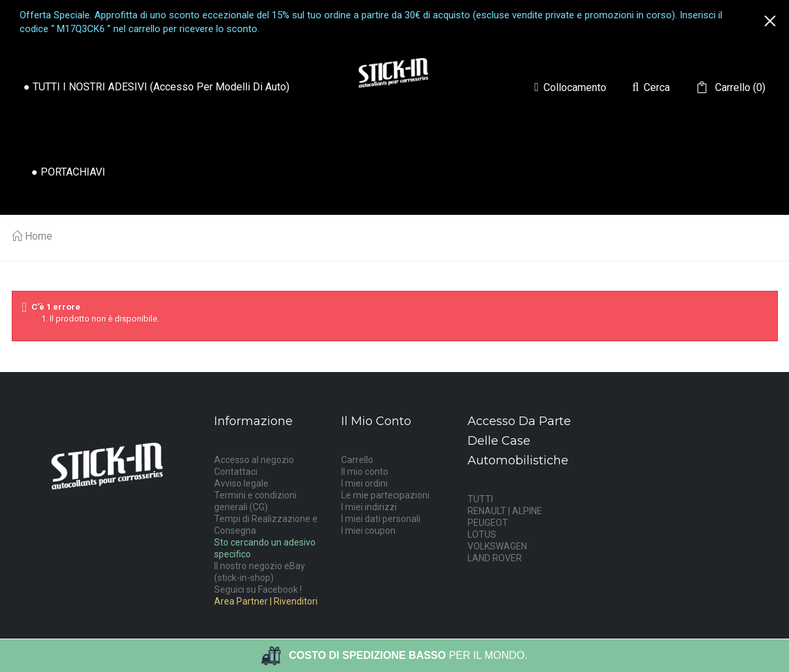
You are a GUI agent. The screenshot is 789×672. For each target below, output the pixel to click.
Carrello (357, 460)
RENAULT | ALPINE (505, 511)
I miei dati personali (381, 519)
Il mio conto (365, 472)
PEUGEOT (488, 523)
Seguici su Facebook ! (258, 589)
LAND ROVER (495, 558)
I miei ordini (364, 483)
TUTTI (480, 499)
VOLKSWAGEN (497, 546)
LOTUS (482, 534)
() (739, 88)
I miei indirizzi (369, 507)
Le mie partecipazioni (385, 495)
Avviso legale (241, 483)
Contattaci (236, 472)
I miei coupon (368, 531)
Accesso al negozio (254, 460)
